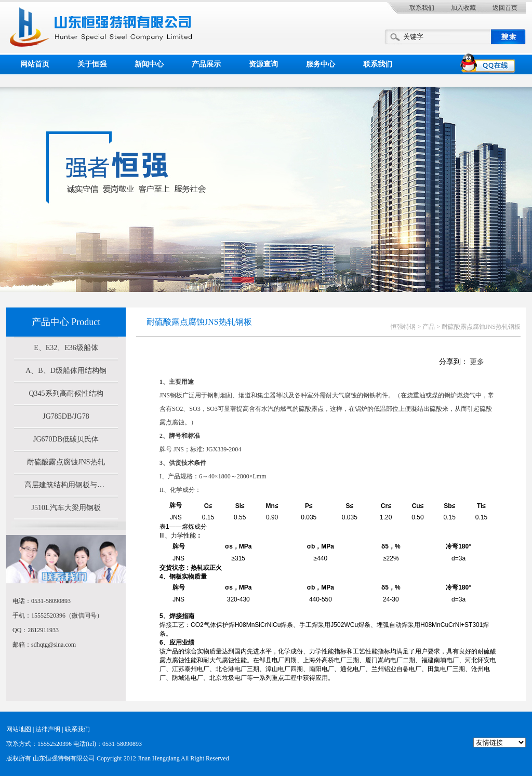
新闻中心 (149, 64)
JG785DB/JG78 (66, 416)
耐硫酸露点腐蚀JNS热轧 (66, 462)
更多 (477, 362)
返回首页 (505, 8)
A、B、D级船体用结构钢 (66, 371)
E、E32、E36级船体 (66, 348)
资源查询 (263, 64)
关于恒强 (92, 64)
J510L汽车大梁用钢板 (66, 508)
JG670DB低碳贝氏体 (66, 439)
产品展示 (206, 64)
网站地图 (19, 729)
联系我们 (422, 8)
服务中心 (321, 64)
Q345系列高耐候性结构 (66, 393)
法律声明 (48, 729)
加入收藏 (463, 8)
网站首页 (35, 64)
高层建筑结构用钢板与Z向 (67, 485)
